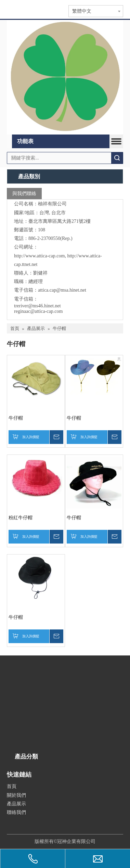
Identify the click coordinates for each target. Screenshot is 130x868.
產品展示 (16, 804)
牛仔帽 (16, 418)
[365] (65, 77)
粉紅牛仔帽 (21, 518)
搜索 (117, 158)
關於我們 (16, 795)
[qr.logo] (16, 825)
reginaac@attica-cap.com (38, 311)
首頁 (12, 786)
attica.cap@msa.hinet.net (62, 290)
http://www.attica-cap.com (39, 256)
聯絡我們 (16, 812)
